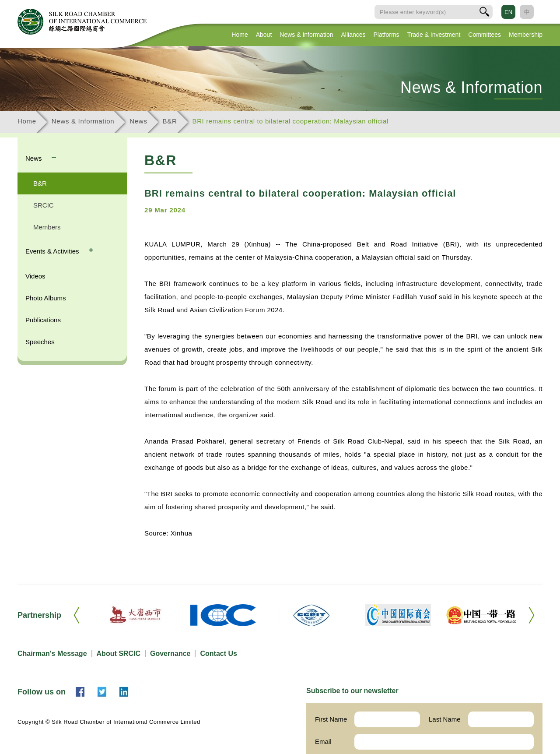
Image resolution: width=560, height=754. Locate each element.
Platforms (387, 35)
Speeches (40, 342)
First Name (331, 719)
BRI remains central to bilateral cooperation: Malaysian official (290, 121)
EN (508, 12)
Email (323, 742)
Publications (43, 320)
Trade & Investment (434, 35)
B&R (170, 121)
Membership (526, 35)
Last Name (445, 719)
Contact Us (218, 654)
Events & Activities (53, 251)
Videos (35, 276)
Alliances (353, 35)
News (138, 121)
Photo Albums (46, 298)
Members (47, 227)
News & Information (306, 35)
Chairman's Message (52, 654)
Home (240, 35)
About (264, 35)
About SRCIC (119, 654)
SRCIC (44, 205)
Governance (170, 654)
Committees (485, 35)
